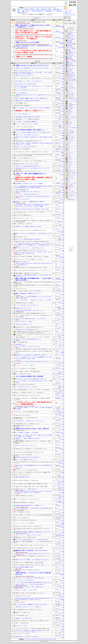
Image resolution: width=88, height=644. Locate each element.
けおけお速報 (61, 133)
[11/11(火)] (32, 8)
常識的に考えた (61, 222)
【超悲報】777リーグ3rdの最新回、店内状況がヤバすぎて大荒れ (28, 227)
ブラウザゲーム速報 (70, 177)
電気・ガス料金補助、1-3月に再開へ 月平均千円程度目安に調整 (27, 371)
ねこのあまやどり (61, 159)
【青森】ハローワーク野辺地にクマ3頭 (23, 613)
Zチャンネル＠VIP (60, 82)
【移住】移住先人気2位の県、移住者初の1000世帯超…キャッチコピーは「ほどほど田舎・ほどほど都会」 (34, 286)
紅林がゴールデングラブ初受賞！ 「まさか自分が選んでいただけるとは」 (32, 560)
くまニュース (61, 117)
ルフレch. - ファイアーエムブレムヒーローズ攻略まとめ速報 (60, 231)
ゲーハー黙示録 (61, 262)
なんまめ (62, 101)
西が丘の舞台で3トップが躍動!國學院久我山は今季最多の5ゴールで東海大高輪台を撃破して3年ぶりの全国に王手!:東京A (34, 276)
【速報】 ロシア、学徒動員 (24, 57)
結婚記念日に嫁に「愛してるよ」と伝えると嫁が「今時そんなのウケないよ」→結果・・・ (32, 267)
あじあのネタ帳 (70, 64)
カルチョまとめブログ (60, 382)
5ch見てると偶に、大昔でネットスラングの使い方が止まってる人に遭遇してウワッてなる (32, 621)
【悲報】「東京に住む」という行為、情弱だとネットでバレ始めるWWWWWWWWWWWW (32, 196)
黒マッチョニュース (60, 350)
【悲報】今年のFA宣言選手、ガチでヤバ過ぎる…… (25, 496)
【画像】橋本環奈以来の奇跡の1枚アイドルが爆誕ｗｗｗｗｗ (29, 505)
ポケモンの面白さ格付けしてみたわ (22, 615)
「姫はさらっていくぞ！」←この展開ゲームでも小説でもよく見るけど (28, 535)
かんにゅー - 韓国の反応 (71, 61)
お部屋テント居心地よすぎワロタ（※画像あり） (24, 321)
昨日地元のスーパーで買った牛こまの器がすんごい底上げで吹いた (28, 570)
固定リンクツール (68, 13)
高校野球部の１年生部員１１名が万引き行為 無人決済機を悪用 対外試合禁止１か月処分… (33, 242)
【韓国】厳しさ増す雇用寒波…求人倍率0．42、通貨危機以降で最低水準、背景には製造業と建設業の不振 (34, 46)
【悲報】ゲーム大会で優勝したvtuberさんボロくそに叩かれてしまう (28, 192)
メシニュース (61, 216)
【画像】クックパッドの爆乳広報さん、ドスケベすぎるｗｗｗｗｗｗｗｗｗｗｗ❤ (32, 68)
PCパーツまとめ (61, 603)
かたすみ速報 (61, 629)
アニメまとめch (61, 120)
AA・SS (44, 11)
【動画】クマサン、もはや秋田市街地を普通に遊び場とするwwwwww (28, 166)
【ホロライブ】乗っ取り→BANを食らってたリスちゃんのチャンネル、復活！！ (30, 565)
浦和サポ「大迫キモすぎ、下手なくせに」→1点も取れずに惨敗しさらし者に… (30, 248)
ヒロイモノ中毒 (70, 68)
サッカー (46, 10)
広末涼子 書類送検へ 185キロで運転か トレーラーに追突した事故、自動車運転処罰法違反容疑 (34, 515)
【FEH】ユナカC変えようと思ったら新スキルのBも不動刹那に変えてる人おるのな (31, 230)
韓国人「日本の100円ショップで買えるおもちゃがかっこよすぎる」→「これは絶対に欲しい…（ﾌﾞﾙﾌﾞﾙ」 (34, 26)
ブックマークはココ (69, 10)
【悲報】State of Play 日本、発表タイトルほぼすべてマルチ (26, 445)
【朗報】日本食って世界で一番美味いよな (23, 415)
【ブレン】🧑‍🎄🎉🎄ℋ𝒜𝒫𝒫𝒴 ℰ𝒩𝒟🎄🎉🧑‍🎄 (23, 374)
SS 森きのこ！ (61, 224)
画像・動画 (60, 11)
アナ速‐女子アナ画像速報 (72, 80)
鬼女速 (68, 149)
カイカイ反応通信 (71, 39)
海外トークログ (61, 436)
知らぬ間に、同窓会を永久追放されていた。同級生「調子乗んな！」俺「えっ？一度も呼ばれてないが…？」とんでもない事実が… (34, 87)
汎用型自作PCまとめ (60, 93)
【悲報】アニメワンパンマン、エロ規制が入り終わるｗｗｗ (26, 489)
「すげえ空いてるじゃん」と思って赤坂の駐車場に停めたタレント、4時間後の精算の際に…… (34, 403)
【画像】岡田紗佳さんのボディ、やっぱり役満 (24, 303)
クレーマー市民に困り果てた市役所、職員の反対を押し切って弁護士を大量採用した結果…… (34, 52)
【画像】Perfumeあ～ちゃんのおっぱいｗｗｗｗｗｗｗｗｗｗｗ (32, 65)
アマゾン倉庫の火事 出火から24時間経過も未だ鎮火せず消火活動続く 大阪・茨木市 (31, 484)
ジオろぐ (62, 583)
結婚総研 (62, 87)
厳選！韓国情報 (61, 47)
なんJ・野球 (41, 10)
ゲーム (25, 11)
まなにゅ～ (62, 265)
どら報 (62, 283)
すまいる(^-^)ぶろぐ (60, 332)
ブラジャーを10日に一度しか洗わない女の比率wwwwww (26, 520)
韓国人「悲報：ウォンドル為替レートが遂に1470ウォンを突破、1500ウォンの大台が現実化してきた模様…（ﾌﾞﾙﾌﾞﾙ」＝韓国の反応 (34, 436)
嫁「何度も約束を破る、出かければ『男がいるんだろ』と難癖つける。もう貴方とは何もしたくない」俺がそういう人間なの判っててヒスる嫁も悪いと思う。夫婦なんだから (33, 332)
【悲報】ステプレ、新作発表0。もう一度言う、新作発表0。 (26, 590)
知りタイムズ (61, 242)
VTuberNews (62, 632)
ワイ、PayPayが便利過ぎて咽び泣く (22, 342)
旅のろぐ (69, 180)
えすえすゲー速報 (61, 335)
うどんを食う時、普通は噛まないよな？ (23, 114)
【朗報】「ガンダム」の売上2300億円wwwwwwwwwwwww (27, 135)
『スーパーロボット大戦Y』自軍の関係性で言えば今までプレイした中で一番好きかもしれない (33, 132)
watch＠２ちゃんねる (60, 314)
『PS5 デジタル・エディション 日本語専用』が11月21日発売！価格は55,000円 (30, 578)
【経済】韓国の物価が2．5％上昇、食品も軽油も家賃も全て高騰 (30, 22)
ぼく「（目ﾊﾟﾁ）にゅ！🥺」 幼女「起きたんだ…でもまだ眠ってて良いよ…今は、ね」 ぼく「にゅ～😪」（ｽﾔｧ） (34, 335)
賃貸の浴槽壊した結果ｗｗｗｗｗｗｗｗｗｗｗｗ (24, 426)
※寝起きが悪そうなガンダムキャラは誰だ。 (24, 596)
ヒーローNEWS (61, 634)
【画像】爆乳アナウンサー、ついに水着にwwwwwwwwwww (26, 418)
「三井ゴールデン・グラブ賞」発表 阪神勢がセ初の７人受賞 (27, 412)
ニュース (52, 10)
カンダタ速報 (61, 135)
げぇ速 (62, 71)
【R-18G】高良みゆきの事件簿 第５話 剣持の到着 (29, 376)
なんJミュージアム (60, 69)
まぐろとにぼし (70, 165)
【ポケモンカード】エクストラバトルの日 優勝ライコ (25, 523)
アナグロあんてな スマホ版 (70, 14)
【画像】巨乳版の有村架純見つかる (22, 190)
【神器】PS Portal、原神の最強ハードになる (23, 324)
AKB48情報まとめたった (71, 186)
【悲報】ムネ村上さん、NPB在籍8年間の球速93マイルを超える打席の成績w (29, 563)
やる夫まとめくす (61, 130)
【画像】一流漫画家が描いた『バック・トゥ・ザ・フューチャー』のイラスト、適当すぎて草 (33, 337)
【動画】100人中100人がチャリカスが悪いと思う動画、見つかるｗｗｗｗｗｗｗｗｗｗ (33, 554)
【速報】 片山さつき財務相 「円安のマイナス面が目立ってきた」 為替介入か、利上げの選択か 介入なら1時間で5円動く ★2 (34, 221)
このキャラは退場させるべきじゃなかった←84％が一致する (26, 387)
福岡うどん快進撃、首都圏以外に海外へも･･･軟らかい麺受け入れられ (32, 98)
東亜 (56, 10)
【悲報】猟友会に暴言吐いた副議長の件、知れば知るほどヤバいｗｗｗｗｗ (33, 532)
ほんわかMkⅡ (61, 345)
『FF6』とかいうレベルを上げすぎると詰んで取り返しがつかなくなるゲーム (33, 362)
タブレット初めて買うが (21, 93)
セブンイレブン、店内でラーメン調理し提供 (24, 455)
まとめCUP (62, 260)
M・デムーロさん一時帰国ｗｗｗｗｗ (22, 518)
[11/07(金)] (50, 8)
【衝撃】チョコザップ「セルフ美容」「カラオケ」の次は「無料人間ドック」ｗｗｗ (31, 161)
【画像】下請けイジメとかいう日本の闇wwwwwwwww (25, 537)
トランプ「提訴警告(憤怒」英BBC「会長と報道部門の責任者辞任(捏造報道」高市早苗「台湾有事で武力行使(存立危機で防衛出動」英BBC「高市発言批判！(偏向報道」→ (34, 187)
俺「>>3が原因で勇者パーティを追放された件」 (24, 224)
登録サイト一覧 (68, 12)
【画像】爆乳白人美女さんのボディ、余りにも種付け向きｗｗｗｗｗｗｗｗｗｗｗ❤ (32, 168)
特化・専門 (29, 10)
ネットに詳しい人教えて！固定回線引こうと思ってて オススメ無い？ (31, 604)
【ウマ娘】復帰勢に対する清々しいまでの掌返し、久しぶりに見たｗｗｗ (29, 610)
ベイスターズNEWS (70, 107)
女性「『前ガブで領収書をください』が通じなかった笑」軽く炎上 (28, 346)
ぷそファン (69, 90)
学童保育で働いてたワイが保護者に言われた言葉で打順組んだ (28, 101)
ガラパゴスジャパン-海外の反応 (72, 117)
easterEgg (69, 135)
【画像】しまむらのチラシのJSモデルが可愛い (28, 42)
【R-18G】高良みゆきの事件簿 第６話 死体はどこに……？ (32, 130)
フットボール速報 (70, 87)
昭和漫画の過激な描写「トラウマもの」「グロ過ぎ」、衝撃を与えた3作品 (29, 587)
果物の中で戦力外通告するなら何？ (22, 477)
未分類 (25, 13)
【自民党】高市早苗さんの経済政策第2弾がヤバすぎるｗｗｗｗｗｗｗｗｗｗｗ (30, 311)
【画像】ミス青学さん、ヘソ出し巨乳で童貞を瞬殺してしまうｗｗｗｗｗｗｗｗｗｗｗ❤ (33, 297)
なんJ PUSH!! (61, 167)
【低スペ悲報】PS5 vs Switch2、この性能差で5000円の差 (26, 84)
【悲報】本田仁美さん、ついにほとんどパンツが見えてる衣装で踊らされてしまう (33, 574)
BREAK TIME (69, 122)
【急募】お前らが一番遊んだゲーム (22, 262)
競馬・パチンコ (54, 11)
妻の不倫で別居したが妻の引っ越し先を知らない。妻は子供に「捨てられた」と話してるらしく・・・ (33, 529)
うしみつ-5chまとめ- (60, 172)
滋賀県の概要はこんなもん (20, 344)
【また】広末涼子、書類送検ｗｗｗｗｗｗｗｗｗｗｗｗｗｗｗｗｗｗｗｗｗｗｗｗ (31, 250)
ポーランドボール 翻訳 (71, 191)
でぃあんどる (61, 593)
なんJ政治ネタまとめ (60, 245)
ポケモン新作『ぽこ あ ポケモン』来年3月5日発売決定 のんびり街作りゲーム (31, 379)
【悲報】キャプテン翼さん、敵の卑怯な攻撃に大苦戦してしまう (28, 339)
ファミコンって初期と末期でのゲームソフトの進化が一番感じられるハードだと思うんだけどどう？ (34, 78)
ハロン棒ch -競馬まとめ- (71, 136)
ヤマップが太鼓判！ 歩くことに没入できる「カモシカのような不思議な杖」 (33, 108)
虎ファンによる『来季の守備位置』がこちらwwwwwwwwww (27, 90)
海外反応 (21, 13)
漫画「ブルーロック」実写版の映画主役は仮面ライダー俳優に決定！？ (28, 239)
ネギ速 (62, 330)
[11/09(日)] (41, 8)
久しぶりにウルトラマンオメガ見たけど (23, 634)
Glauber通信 (62, 439)
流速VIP (62, 322)
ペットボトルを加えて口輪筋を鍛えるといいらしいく (25, 158)
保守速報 (62, 57)
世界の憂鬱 (69, 42)
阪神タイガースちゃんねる (71, 172)
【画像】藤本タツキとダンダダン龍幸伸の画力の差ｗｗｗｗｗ (27, 330)
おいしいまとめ (61, 237)
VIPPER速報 (62, 66)
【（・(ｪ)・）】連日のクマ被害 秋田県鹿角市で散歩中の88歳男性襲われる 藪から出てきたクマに (34, 582)
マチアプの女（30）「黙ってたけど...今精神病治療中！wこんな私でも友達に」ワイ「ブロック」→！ (33, 557)
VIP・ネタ (35, 10)
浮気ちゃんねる (61, 268)
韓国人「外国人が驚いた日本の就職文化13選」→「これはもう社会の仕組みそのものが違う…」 (33, 279)
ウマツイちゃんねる (60, 289)
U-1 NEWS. (62, 52)
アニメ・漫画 (31, 11)
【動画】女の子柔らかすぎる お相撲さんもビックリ (25, 75)
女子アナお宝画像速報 (72, 44)
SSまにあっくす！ (61, 475)
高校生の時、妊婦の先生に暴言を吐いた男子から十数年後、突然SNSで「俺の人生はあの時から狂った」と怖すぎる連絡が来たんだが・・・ (34, 264)
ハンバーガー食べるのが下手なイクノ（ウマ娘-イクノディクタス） (28, 395)
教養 (48, 11)
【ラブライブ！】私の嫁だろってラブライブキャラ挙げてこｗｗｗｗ (28, 499)
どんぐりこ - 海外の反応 (71, 49)
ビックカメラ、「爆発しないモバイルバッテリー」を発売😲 (27, 124)
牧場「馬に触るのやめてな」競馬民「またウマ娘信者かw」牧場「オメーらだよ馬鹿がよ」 (32, 152)
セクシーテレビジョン (70, 194)
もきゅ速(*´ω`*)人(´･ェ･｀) (71, 178)
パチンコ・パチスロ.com (71, 88)
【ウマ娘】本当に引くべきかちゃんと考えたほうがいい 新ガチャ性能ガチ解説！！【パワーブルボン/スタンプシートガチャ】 (33, 213)
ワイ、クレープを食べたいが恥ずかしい (23, 199)
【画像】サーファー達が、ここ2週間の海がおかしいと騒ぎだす (30, 202)
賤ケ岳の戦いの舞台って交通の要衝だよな (23, 105)
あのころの (62, 588)
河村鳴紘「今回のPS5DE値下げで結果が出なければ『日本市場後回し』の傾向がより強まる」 (33, 209)
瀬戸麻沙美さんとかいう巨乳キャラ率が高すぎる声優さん (26, 147)
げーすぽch (69, 143)
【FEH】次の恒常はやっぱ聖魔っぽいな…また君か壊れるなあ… (27, 480)
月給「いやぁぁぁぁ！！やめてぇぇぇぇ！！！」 (28, 294)
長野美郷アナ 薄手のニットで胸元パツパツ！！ (30, 111)
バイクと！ (69, 146)
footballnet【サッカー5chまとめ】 (72, 193)
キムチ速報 (69, 41)
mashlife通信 (62, 533)
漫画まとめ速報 (61, 147)
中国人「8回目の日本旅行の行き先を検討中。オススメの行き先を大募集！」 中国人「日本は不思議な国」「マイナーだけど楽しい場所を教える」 (34, 73)
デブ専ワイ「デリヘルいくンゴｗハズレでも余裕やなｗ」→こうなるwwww (29, 259)
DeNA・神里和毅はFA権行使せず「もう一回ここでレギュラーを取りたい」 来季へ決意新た (32, 390)
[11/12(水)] (28, 8)
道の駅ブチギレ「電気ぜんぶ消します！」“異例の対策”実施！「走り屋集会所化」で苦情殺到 (33, 398)
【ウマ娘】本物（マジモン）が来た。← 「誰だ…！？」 (26, 218)
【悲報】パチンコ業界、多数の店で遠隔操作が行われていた (31, 174)
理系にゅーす (61, 124)
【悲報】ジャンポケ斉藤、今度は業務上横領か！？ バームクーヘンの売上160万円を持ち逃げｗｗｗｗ (34, 542)
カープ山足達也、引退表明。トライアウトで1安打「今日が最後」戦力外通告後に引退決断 (34, 408)
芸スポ (60, 10)
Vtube (36, 11)
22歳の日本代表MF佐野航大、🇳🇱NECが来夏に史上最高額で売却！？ (28, 457)
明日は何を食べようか (60, 99)
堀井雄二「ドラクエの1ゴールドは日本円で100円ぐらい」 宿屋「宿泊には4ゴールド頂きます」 (33, 234)
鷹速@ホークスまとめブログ (71, 175)
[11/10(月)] (37, 8)
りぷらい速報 (61, 513)
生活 (40, 11)
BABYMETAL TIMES (70, 170)
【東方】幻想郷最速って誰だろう (22, 103)
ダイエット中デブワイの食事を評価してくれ (24, 215)
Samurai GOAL (61, 248)
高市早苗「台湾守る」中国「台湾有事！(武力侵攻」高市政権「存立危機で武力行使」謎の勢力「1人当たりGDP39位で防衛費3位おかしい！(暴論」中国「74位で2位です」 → (34, 599)
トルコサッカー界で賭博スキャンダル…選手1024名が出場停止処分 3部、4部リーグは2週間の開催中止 (34, 382)
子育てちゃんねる (61, 195)
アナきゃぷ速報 (61, 39)
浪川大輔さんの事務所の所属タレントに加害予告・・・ (26, 503)
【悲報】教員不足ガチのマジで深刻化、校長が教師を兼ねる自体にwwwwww (29, 327)
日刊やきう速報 (61, 477)
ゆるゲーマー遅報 (61, 122)
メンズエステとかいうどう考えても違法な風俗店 (24, 580)
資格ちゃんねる (61, 328)
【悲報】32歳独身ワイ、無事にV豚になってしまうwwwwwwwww (27, 273)
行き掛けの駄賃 (61, 621)
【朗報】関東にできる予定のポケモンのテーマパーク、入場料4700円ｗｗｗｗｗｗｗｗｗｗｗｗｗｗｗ (34, 96)
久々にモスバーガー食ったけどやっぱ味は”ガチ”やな (25, 384)
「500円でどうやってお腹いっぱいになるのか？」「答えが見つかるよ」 (29, 526)
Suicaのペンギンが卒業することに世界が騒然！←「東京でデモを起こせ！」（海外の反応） (32, 257)
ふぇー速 (69, 148)
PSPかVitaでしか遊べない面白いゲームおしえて (24, 70)
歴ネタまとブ (61, 106)
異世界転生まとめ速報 (60, 193)
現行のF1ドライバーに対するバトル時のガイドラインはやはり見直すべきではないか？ (34, 138)
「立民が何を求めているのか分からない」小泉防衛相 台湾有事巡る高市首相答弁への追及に (33, 629)
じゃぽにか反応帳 (61, 73)
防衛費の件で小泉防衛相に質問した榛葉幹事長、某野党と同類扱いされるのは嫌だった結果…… (34, 178)
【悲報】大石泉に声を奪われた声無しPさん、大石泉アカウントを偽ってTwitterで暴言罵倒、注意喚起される (34, 352)
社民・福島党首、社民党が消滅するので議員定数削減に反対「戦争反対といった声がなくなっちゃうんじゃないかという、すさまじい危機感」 (34, 206)
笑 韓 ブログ (61, 23)
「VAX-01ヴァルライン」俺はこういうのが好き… (25, 127)
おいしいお (62, 141)
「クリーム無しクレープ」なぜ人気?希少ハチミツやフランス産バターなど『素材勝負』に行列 (33, 472)
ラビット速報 (61, 251)
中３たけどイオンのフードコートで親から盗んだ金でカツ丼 (26, 470)
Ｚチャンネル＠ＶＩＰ (70, 141)
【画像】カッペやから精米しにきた (24, 618)
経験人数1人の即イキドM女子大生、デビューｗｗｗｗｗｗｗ (31, 551)
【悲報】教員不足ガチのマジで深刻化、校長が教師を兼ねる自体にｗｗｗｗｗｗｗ (31, 313)
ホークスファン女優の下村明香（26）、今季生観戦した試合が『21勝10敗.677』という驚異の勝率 (33, 300)
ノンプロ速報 (61, 190)
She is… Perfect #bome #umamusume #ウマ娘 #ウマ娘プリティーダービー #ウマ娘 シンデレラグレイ (33, 270)
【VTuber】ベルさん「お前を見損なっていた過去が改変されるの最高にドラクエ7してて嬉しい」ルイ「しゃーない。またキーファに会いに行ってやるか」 (34, 631)
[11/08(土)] (45, 8)
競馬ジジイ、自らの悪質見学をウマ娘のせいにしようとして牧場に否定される (30, 393)
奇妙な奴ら (62, 200)
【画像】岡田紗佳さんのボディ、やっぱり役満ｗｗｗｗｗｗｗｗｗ (28, 424)
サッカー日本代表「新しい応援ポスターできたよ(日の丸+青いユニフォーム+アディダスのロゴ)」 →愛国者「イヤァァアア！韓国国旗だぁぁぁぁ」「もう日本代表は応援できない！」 (34, 244)
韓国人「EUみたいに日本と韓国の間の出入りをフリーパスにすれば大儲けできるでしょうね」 (33, 466)
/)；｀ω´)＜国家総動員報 (71, 132)
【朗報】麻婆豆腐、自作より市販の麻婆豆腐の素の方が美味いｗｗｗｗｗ (29, 141)
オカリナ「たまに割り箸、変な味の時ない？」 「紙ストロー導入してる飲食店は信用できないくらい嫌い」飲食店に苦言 (33, 316)
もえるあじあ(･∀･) (60, 206)
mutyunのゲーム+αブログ (71, 118)
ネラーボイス (61, 96)
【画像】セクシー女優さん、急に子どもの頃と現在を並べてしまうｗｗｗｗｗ (30, 593)
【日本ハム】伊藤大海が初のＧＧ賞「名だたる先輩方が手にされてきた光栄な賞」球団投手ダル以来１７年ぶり (34, 463)
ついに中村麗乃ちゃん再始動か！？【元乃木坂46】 (27, 433)
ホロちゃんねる (61, 565)
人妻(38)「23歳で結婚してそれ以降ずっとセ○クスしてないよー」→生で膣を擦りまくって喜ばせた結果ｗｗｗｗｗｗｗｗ (33, 442)
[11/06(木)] (54, 8)
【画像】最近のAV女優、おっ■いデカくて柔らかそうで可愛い (27, 164)
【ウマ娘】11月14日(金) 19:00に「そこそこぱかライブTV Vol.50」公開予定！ (29, 548)
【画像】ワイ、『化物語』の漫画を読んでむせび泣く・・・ (29, 438)
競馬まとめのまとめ (60, 149)
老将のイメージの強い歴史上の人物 (22, 623)
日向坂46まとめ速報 (70, 94)
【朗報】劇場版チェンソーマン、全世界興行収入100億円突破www (28, 119)
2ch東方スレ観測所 (60, 104)
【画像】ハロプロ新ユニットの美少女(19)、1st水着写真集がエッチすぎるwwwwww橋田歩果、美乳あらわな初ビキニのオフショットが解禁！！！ (34, 144)
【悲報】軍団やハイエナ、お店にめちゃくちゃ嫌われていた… (28, 637)
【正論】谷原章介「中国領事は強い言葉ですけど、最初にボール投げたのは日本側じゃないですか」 (34, 349)
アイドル (21, 11)
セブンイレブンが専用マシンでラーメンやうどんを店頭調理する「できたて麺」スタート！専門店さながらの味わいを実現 (34, 358)
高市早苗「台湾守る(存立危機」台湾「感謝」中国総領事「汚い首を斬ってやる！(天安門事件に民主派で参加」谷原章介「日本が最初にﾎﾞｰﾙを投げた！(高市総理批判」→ (34, 492)
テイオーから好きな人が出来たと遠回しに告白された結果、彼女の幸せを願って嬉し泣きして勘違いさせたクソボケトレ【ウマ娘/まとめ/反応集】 (34, 155)
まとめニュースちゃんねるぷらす (72, 183)
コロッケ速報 (61, 473)
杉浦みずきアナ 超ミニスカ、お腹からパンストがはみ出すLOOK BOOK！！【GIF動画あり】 (34, 38)
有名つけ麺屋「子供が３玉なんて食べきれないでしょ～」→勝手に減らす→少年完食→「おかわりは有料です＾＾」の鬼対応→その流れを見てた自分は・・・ (34, 253)
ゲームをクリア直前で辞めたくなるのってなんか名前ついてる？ (27, 305)
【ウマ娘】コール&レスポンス (21, 289)
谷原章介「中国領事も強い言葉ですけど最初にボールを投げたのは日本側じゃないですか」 (32, 545)
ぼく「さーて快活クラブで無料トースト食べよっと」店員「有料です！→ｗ (29, 291)
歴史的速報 (69, 110)
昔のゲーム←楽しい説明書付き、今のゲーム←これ (26, 460)
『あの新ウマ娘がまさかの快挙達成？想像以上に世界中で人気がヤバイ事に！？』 (31, 452)
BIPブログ (62, 164)
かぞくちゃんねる (61, 355)
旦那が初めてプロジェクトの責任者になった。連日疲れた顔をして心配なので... (31, 355)
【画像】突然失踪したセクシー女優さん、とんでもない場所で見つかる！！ (29, 81)
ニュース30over (61, 76)
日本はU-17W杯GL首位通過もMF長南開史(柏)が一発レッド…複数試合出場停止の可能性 (32, 540)
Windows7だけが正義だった (20, 602)
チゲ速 (68, 151)
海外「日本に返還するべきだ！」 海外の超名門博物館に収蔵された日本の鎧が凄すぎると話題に (33, 32)
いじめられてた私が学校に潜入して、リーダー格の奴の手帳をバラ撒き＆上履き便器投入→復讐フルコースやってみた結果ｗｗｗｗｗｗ (34, 509)
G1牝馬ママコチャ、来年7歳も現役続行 (23, 149)
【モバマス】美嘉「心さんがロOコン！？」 (23, 475)
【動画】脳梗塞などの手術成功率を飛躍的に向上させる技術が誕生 (28, 117)
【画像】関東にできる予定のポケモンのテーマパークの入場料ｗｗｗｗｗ (29, 607)
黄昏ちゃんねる (70, 162)
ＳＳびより (69, 115)
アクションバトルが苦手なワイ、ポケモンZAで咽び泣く (26, 369)
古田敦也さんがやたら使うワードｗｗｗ (23, 308)
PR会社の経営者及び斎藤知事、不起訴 (24, 567)
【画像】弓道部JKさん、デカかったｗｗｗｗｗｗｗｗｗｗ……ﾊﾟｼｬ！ (28, 171)
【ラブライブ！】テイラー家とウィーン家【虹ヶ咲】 (25, 365)
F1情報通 (62, 138)
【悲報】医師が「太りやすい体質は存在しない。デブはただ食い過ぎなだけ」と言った (31, 449)
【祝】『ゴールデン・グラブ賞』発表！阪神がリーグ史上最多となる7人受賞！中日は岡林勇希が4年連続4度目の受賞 (34, 283)
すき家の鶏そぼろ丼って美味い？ (22, 237)
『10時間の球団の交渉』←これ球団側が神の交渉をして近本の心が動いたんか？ (30, 421)
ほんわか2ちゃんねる (70, 152)
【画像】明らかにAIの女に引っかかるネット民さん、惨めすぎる (32, 429)
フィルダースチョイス (60, 563)
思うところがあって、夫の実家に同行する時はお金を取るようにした (28, 194)
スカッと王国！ (61, 254)
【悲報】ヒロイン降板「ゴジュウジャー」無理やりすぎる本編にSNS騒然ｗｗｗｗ (30, 585)
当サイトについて (68, 11)
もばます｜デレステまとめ (71, 138)
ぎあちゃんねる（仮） (60, 374)
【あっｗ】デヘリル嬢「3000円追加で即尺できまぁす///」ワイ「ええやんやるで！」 (31, 319)
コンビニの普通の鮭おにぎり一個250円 (23, 512)
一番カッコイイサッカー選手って (22, 626)
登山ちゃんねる (61, 108)
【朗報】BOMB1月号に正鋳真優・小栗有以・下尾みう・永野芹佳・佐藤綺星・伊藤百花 (32, 487)
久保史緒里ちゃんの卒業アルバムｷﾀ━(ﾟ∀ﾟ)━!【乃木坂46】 (29, 184)
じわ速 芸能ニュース (71, 52)
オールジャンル (22, 10)
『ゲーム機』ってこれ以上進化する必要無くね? (26, 122)
